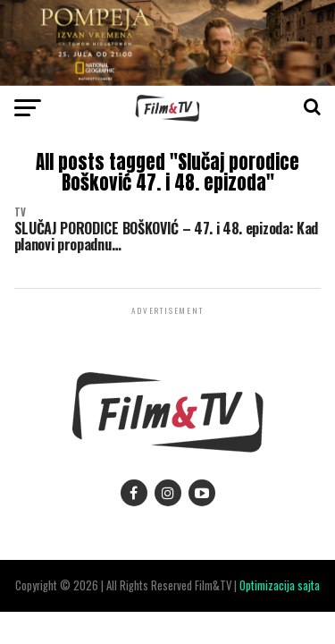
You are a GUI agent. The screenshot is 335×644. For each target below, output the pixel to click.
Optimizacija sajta (280, 585)
